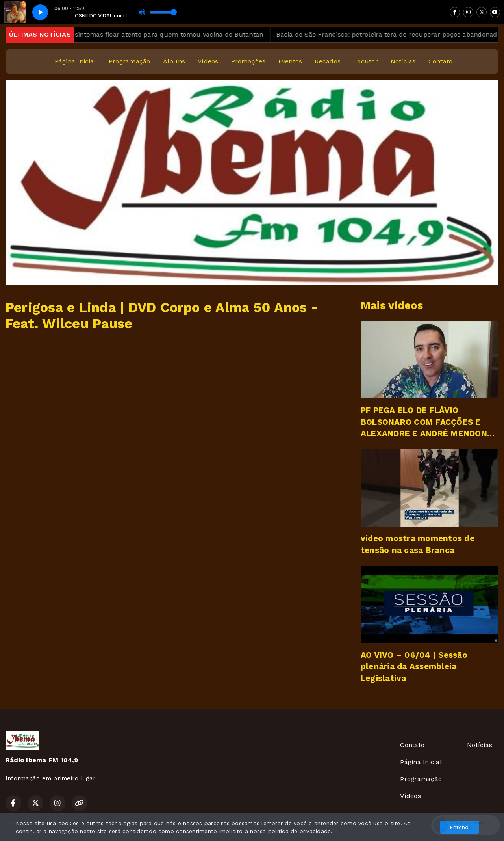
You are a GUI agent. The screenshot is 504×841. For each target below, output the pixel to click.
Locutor (366, 61)
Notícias (403, 61)
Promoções (248, 61)
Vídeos (208, 61)
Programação (130, 61)
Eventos (290, 61)
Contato (441, 61)
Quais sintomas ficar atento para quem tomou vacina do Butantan (167, 34)
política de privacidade (300, 831)
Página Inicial (75, 61)
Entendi (460, 827)
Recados (328, 61)
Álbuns (174, 61)
